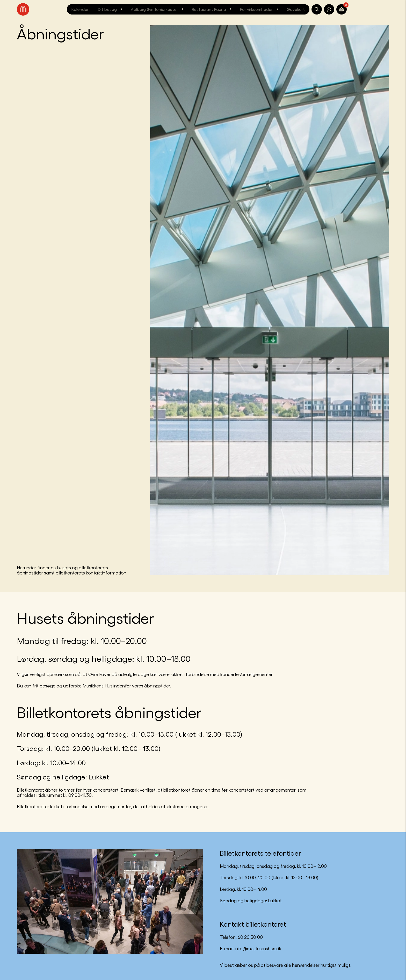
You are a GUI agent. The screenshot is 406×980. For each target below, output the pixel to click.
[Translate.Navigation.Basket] (342, 9)
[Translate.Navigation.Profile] (329, 9)
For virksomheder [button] (260, 9)
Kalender (80, 9)
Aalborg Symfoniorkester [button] (158, 9)
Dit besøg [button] (111, 9)
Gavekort (296, 9)
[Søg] (317, 9)
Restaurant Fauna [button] (212, 9)
